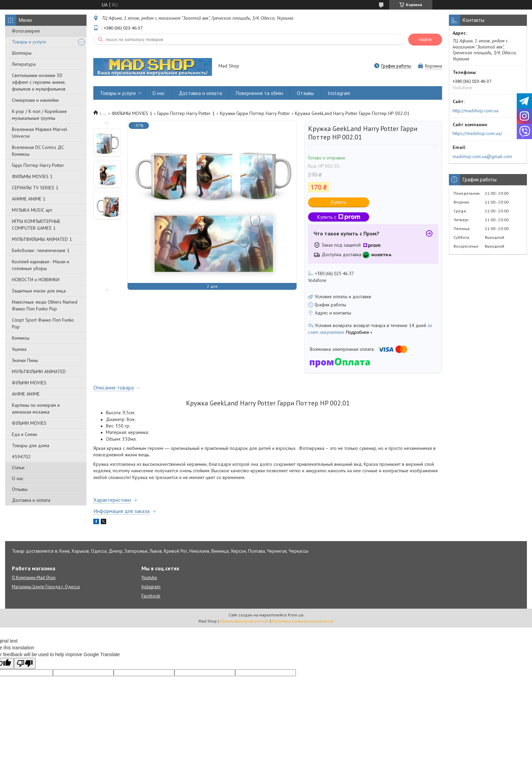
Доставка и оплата (31, 500)
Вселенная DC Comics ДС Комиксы (38, 151)
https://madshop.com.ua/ (477, 133)
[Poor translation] (25, 663)
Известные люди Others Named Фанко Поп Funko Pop (45, 305)
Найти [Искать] (425, 40)
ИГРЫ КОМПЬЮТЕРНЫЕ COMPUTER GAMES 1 (36, 225)
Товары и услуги (29, 42)
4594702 (21, 457)
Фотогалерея (26, 31)
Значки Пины (25, 360)
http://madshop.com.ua (476, 111)
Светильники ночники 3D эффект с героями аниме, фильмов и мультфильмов (39, 82)
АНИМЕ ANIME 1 (29, 199)
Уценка (19, 349)
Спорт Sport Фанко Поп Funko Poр (43, 323)
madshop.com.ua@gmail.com (482, 156)
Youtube (149, 578)
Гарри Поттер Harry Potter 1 (186, 113)
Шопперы (22, 53)
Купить (339, 202)
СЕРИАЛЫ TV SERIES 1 (35, 188)
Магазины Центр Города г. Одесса (46, 587)
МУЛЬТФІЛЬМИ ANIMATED (39, 371)
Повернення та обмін (259, 93)
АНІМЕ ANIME (26, 394)
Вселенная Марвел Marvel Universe (40, 133)
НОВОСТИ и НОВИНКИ (36, 280)
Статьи (18, 468)
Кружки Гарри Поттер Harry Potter (255, 113)
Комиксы (21, 338)
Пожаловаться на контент (244, 621)
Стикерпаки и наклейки (35, 100)
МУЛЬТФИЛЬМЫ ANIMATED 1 (42, 239)
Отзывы (20, 489)
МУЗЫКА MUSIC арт (32, 210)
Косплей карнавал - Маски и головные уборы (41, 265)
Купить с (339, 217)
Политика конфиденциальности (303, 621)
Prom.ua (296, 615)
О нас (18, 478)
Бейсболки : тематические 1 (41, 250)
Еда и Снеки (24, 434)
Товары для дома (31, 445)
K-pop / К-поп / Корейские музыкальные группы (39, 115)
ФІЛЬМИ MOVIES (29, 383)
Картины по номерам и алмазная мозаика (36, 408)
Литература (24, 64)
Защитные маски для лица (39, 291)
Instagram (339, 93)
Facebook (151, 596)
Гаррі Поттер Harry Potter (38, 165)
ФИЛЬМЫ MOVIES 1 (32, 176)
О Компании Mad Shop (34, 578)
